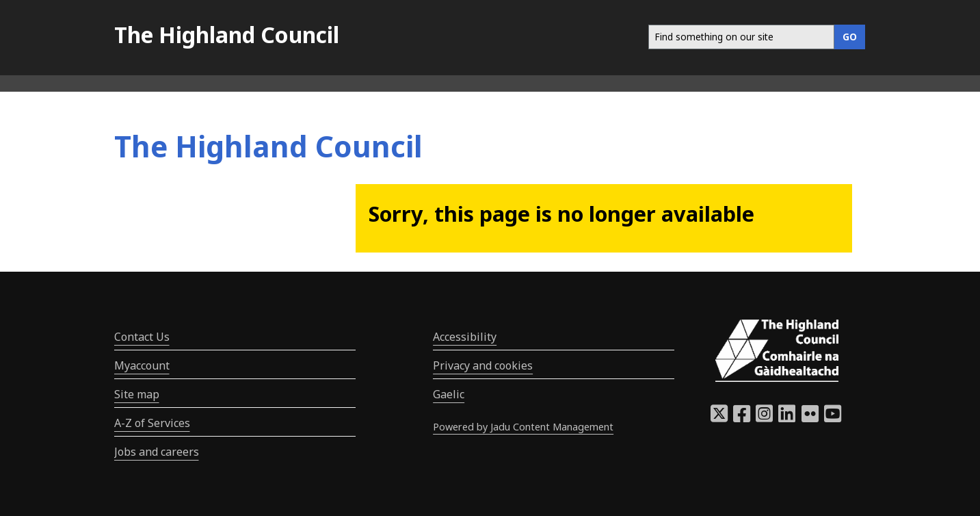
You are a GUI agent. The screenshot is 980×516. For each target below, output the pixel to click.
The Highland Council (227, 35)
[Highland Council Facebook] (742, 417)
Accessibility (465, 337)
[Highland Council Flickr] (810, 417)
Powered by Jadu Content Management (523, 427)
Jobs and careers (157, 452)
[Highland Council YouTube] (833, 417)
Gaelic (449, 394)
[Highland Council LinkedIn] (787, 417)
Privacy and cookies (483, 365)
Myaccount (142, 365)
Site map (137, 394)
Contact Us (142, 337)
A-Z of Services (152, 423)
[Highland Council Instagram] (764, 417)
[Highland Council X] (719, 417)
